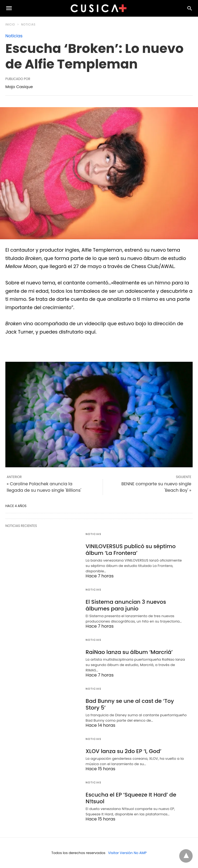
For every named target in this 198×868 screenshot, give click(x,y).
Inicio (10, 25)
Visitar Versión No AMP (127, 853)
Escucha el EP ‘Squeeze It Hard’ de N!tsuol (131, 798)
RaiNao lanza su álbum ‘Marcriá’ (129, 652)
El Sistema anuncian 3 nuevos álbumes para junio (126, 605)
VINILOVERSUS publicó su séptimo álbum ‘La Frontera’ (131, 550)
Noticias (28, 25)
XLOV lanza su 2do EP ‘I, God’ (124, 751)
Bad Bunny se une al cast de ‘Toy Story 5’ (130, 704)
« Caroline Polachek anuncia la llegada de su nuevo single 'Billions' (44, 487)
